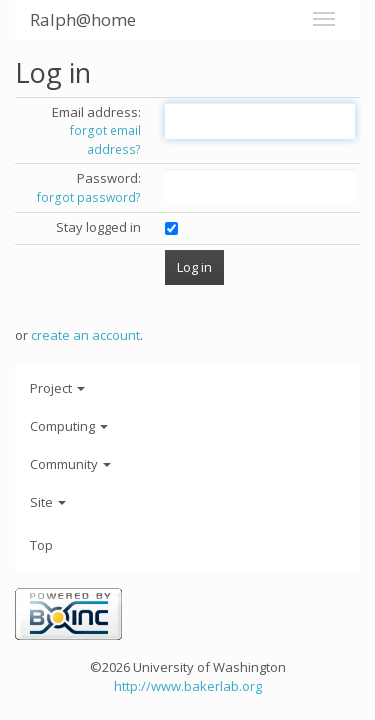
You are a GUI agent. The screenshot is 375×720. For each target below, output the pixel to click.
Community (70, 464)
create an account (85, 335)
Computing (69, 426)
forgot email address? (105, 140)
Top (41, 545)
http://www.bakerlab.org (188, 686)
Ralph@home (83, 19)
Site (48, 502)
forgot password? (89, 197)
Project (57, 388)
